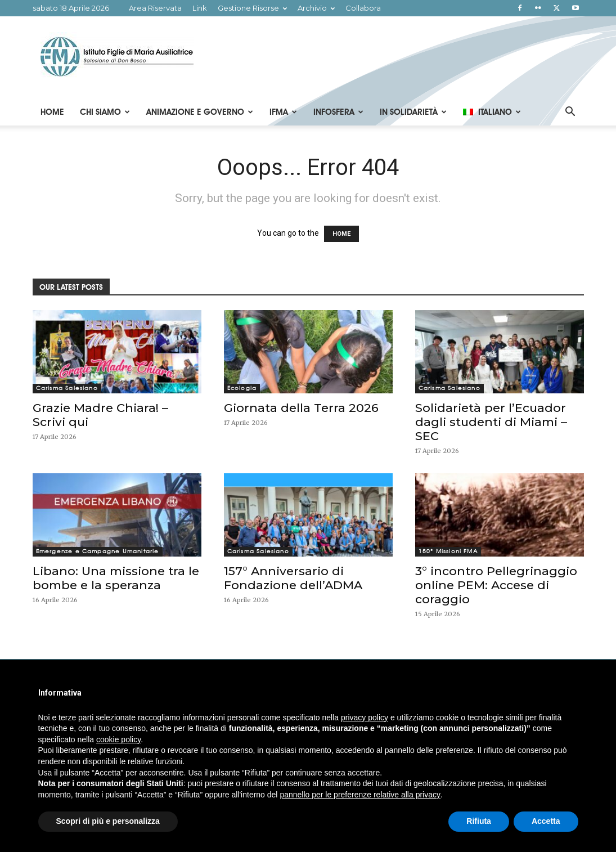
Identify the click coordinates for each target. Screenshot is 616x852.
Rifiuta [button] (479, 821)
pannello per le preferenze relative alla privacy (360, 795)
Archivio (316, 8)
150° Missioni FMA (448, 551)
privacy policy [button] (365, 718)
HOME (341, 234)
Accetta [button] (546, 821)
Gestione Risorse (252, 8)
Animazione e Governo (200, 112)
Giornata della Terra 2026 (301, 408)
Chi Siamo (105, 112)
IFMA (283, 112)
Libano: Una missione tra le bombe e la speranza (116, 578)
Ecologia (242, 388)
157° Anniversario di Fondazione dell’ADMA (293, 578)
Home (52, 112)
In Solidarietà (413, 112)
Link (200, 8)
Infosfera (338, 112)
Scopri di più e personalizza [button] (108, 821)
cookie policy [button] (118, 739)
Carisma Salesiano (67, 388)
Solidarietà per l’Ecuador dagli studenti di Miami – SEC (491, 422)
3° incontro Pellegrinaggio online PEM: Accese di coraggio (496, 585)
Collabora (363, 8)
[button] (570, 113)
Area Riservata (155, 8)
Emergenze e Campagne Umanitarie (98, 551)
